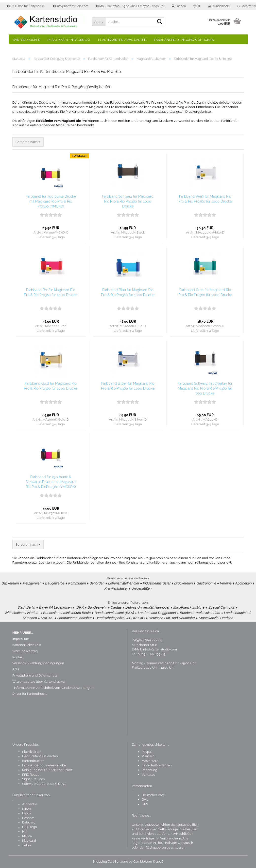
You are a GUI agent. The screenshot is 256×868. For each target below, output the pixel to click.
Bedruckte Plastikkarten (40, 756)
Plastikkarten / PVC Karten (122, 40)
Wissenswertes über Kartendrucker (39, 682)
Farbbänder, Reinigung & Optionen (184, 40)
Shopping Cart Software (110, 861)
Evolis (27, 813)
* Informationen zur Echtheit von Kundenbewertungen (53, 688)
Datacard (29, 822)
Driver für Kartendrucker (31, 694)
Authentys (30, 804)
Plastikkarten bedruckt (69, 40)
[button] (197, 6)
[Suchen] (159, 22)
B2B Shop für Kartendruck (26, 6)
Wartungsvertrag (25, 651)
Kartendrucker (26, 40)
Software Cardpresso (38, 784)
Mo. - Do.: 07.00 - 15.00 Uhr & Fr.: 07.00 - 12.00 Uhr (130, 6)
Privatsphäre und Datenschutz (35, 675)
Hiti (25, 831)
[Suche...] (99, 22)
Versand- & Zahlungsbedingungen (38, 663)
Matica (27, 836)
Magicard (29, 841)
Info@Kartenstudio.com (160, 649)
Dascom (28, 818)
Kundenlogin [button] (219, 6)
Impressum (21, 639)
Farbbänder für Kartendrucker (45, 765)
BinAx (27, 809)
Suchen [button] (179, 6)
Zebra (27, 845)
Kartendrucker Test (27, 645)
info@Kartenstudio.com (70, 6)
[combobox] (28, 142)
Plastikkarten (32, 752)
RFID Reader (31, 775)
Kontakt (18, 657)
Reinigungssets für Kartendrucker (47, 770)
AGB (16, 669)
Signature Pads (33, 779)
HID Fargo (30, 827)
